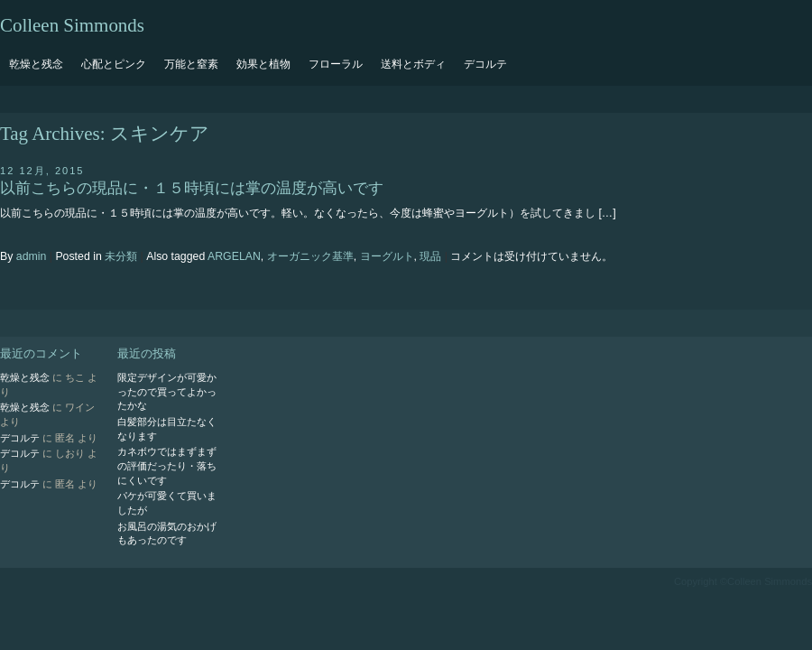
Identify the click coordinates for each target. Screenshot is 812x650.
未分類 (121, 256)
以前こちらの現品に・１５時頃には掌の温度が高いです (192, 188)
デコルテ (485, 64)
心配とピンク (114, 64)
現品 (430, 256)
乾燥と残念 (36, 64)
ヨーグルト (387, 256)
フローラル (336, 64)
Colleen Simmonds (72, 25)
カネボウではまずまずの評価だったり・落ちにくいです (167, 465)
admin (32, 256)
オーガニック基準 (310, 256)
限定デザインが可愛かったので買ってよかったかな (167, 391)
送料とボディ (413, 64)
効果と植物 (263, 64)
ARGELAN (234, 256)
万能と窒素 (191, 64)
